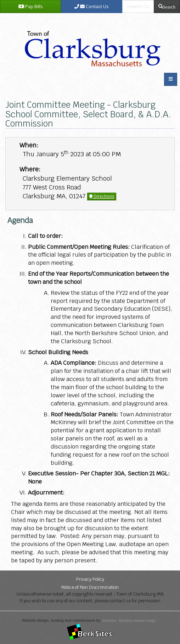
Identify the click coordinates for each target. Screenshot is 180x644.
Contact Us (92, 6)
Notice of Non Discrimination (90, 587)
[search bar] (138, 6)
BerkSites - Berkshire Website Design (129, 621)
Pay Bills (31, 6)
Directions (102, 196)
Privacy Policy (90, 579)
